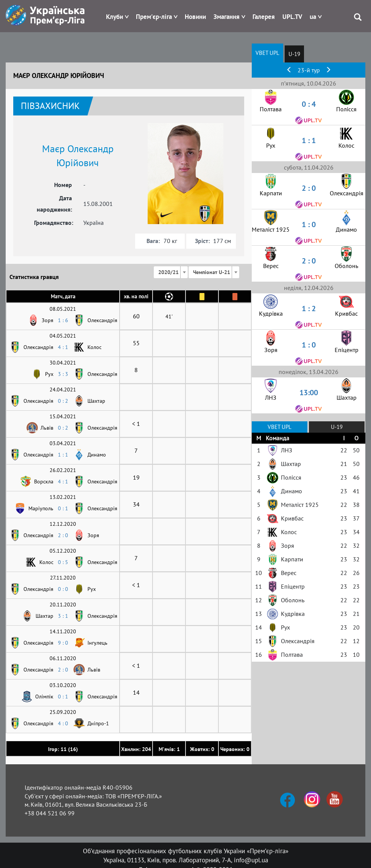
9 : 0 (63, 643)
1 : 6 (63, 320)
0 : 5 (63, 562)
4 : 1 (63, 347)
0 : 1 (63, 508)
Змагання (227, 17)
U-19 (294, 54)
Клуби (115, 17)
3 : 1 (63, 616)
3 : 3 (63, 374)
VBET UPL (267, 53)
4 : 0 (63, 723)
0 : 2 (63, 401)
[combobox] (171, 272)
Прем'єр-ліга (154, 17)
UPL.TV (292, 17)
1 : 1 (63, 455)
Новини (195, 17)
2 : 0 (63, 535)
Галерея (264, 17)
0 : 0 (63, 589)
